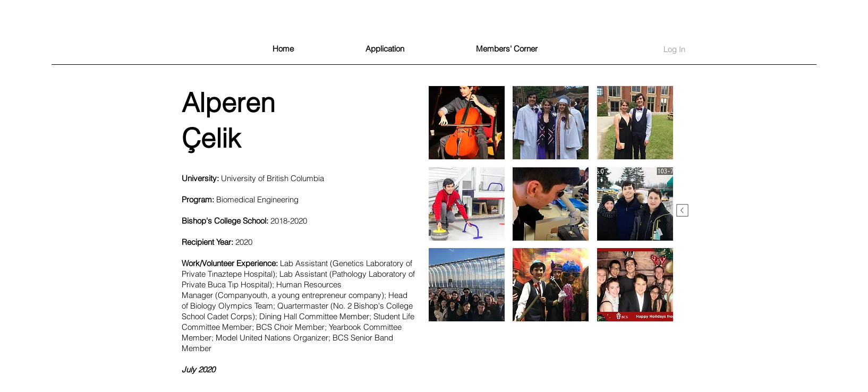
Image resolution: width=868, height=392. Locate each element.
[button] (467, 123)
